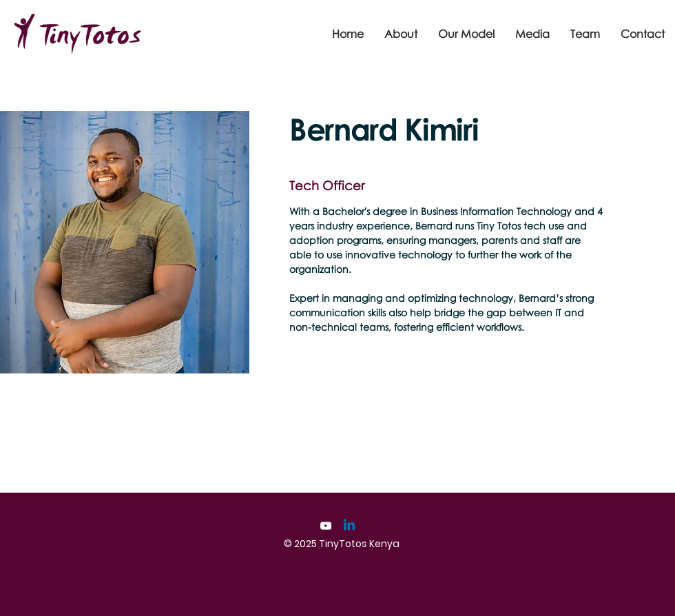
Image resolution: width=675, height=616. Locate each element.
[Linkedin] (349, 526)
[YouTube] (326, 526)
